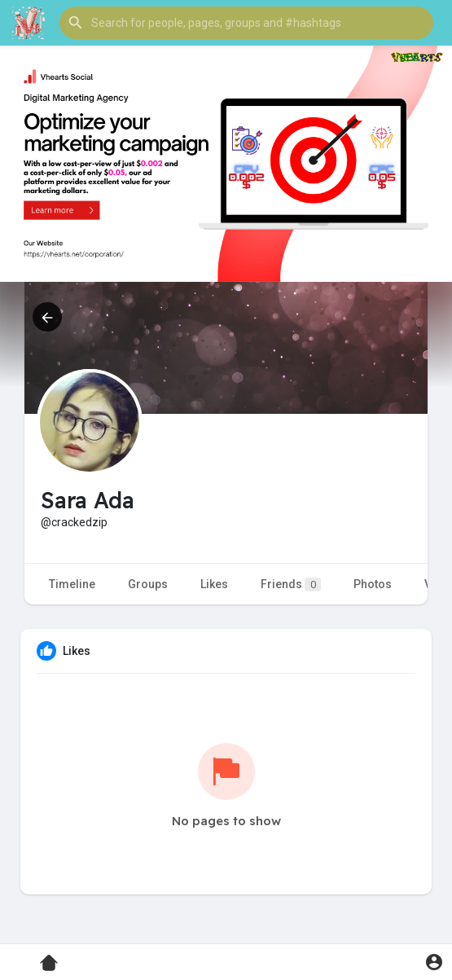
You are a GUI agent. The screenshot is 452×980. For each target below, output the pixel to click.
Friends (291, 584)
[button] (246, 23)
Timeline (72, 584)
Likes (214, 584)
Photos (373, 584)
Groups (148, 584)
